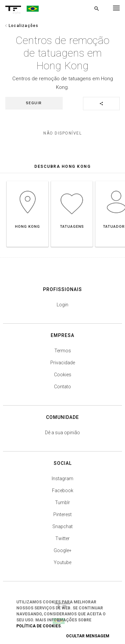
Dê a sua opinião (62, 433)
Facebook (63, 490)
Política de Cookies (38, 626)
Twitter (62, 538)
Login (62, 305)
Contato (62, 387)
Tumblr (62, 502)
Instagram (62, 479)
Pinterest (62, 514)
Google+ (63, 550)
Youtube (62, 562)
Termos (63, 351)
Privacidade (63, 363)
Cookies (63, 375)
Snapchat (62, 526)
